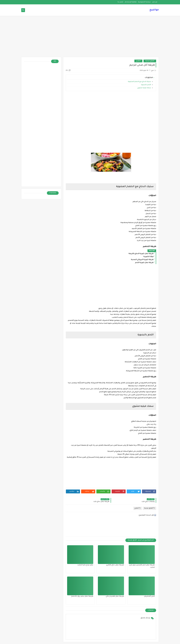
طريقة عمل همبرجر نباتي (115, 596)
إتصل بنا (120, 2)
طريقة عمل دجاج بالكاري (115, 565)
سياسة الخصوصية (144, 2)
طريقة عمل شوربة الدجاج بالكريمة (141, 254)
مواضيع (154, 10)
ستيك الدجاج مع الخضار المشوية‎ (139, 82)
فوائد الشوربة (148, 257)
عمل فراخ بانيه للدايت (85, 565)
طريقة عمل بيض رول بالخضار (82, 596)
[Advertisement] (90, 38)
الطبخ (138, 61)
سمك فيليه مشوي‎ (144, 88)
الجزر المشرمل (149, 596)
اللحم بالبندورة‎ (146, 85)
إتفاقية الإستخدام (131, 2)
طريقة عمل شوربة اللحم (144, 263)
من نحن (155, 2)
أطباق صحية (150, 61)
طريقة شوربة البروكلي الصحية (142, 260)
